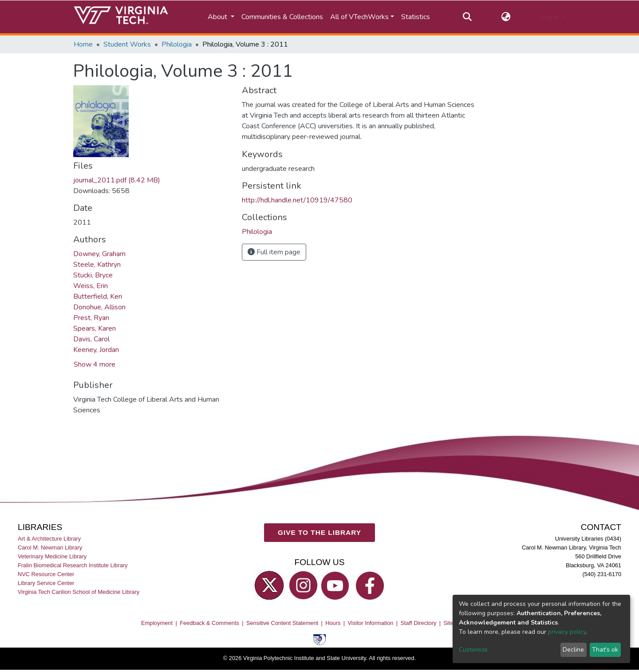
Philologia (177, 44)
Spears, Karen (95, 328)
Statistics (416, 17)
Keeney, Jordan (96, 350)
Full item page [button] (274, 252)
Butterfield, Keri (98, 296)
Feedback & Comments (209, 623)
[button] (506, 17)
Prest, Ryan (91, 318)
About (218, 17)
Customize (473, 650)
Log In (550, 17)
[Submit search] (467, 17)
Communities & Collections (282, 17)
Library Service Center (46, 583)
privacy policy (567, 632)
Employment (157, 623)
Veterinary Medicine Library (52, 556)
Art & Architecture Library (49, 539)
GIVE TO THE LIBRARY (319, 533)
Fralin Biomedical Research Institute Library (73, 565)
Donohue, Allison (99, 307)
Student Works (127, 44)
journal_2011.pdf (117, 180)
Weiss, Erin (91, 286)
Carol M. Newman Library (50, 547)
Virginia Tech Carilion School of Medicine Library (79, 592)
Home (83, 44)
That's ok (605, 650)
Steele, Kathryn (97, 265)
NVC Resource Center (46, 575)
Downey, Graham (99, 254)
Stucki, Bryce (93, 275)
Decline (573, 650)
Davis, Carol (91, 339)
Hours (333, 623)
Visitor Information (371, 623)
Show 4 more (95, 364)
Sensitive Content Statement (282, 623)
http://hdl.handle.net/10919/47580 (297, 200)
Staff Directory (419, 623)
